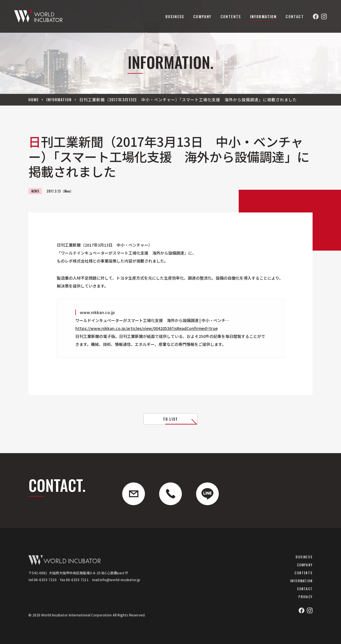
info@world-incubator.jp (120, 580)
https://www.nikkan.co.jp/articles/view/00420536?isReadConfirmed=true (146, 328)
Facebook (316, 16)
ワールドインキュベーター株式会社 (38, 16)
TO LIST (170, 419)
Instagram (324, 16)
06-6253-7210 (45, 580)
